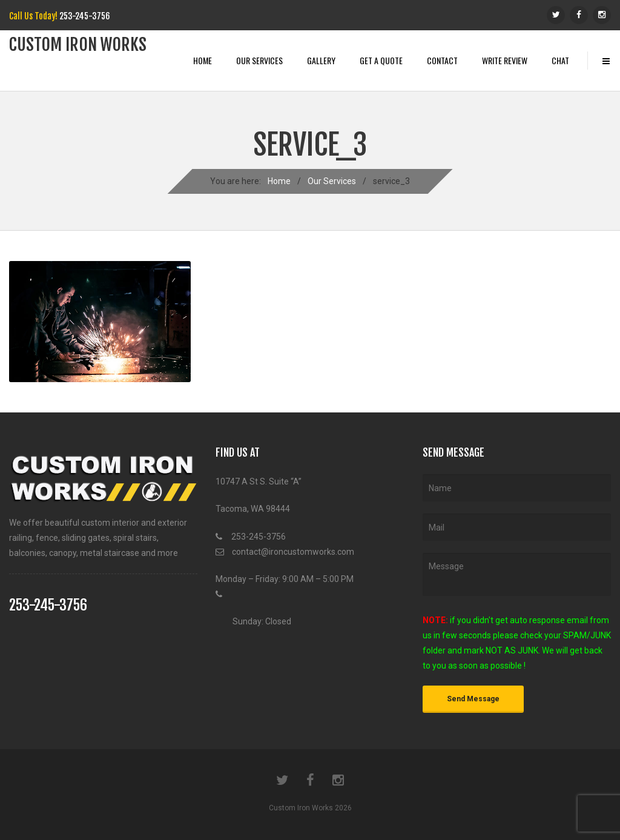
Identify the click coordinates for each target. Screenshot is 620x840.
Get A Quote (381, 60)
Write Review (505, 60)
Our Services (259, 60)
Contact (442, 60)
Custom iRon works (78, 45)
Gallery (321, 60)
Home (203, 60)
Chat (560, 60)
